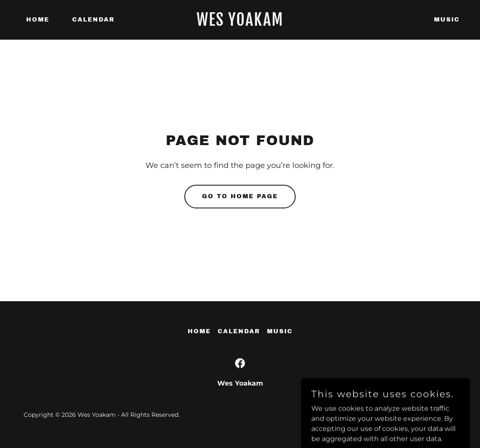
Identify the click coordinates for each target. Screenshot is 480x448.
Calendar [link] (93, 20)
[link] (240, 23)
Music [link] (447, 20)
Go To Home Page (240, 196)
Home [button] (199, 331)
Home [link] (38, 20)
